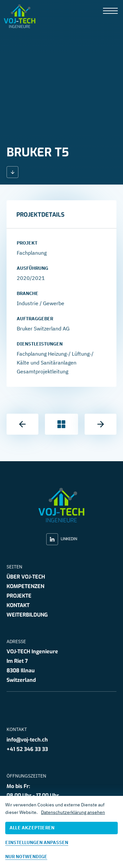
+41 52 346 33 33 (27, 749)
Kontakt (18, 605)
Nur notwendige (26, 857)
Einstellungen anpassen (37, 842)
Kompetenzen (25, 586)
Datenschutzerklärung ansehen (73, 812)
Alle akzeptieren (32, 828)
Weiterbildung (27, 615)
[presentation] (110, 11)
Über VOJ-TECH (26, 577)
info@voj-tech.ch (27, 740)
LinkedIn (62, 539)
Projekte (19, 596)
